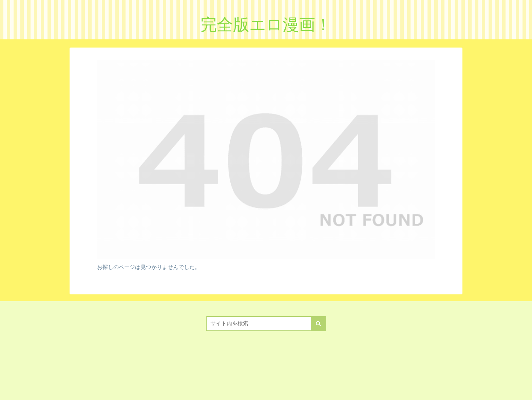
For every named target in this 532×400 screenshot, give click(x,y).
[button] (318, 324)
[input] (266, 324)
